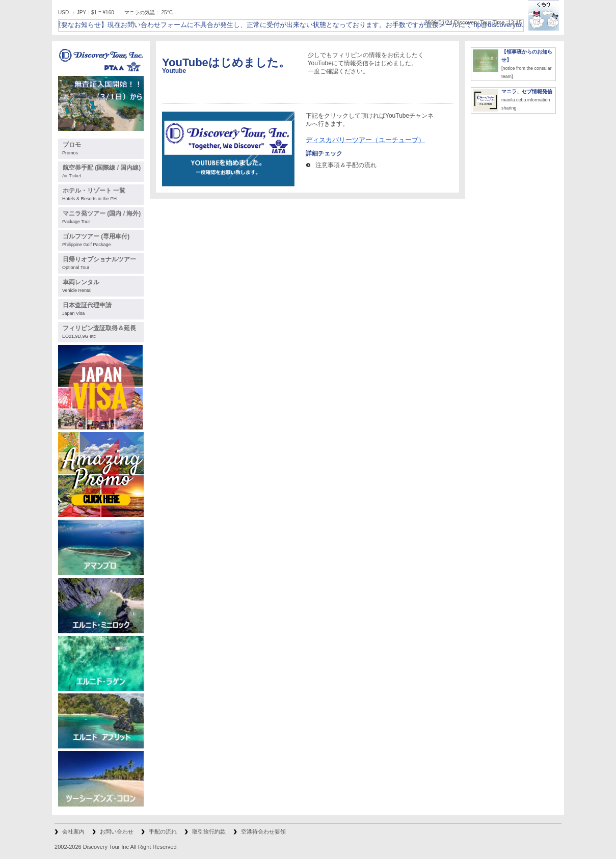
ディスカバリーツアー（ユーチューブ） (365, 140)
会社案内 (73, 831)
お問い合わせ (117, 831)
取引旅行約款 (209, 831)
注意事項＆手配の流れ (346, 165)
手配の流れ (163, 831)
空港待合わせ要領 (263, 831)
